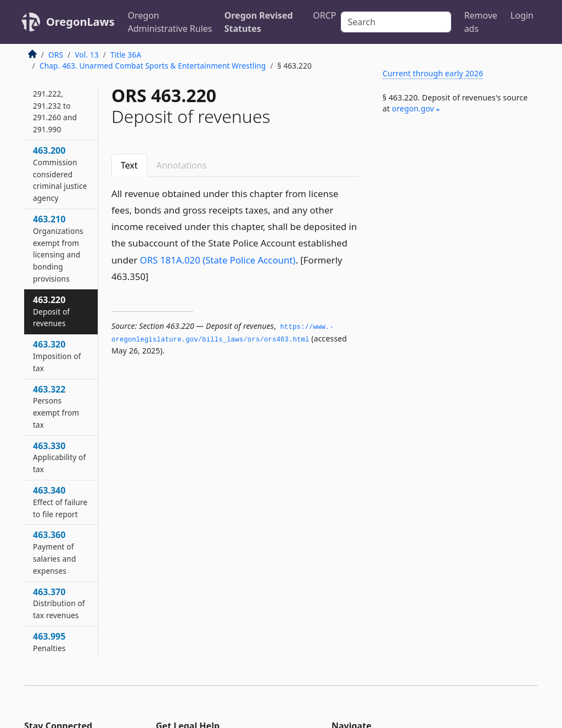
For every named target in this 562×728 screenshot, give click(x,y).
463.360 (54, 552)
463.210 (58, 248)
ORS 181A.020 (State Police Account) (218, 260)
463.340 (60, 502)
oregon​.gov (413, 108)
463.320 (57, 356)
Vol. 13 (86, 55)
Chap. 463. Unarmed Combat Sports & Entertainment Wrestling (153, 66)
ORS (56, 55)
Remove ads (481, 22)
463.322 (56, 407)
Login (522, 15)
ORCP (324, 15)
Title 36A (126, 55)
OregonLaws (80, 22)
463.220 (51, 311)
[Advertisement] (456, 208)
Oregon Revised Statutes (259, 22)
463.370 (59, 603)
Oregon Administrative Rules (170, 22)
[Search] (396, 22)
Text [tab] (129, 165)
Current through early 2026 (433, 73)
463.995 (49, 642)
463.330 (59, 457)
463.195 (59, 88)
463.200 (60, 174)
